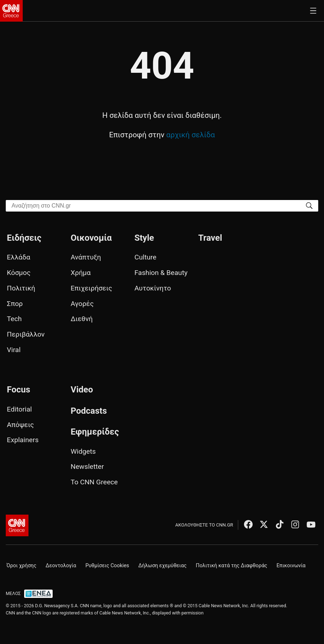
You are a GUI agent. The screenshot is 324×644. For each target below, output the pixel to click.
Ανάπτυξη (86, 257)
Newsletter (87, 467)
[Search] (309, 205)
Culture (145, 257)
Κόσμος (19, 273)
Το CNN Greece (94, 482)
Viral (14, 350)
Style (144, 238)
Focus (19, 390)
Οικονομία (91, 238)
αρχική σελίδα (190, 135)
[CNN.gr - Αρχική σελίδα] (17, 525)
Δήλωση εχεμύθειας (163, 566)
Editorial (19, 409)
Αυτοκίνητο (153, 288)
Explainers (23, 440)
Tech (14, 319)
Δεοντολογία (61, 566)
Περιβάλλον (26, 334)
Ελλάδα (19, 257)
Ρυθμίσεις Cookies (107, 566)
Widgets (83, 451)
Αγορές (82, 304)
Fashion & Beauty (161, 273)
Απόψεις (20, 425)
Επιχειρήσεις (91, 288)
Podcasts (89, 411)
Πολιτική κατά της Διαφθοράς (231, 566)
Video (82, 390)
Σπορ (15, 304)
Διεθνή (82, 319)
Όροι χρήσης (21, 566)
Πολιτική (21, 288)
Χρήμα (81, 273)
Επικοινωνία (291, 566)
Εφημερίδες (95, 432)
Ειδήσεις (24, 238)
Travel (210, 238)
